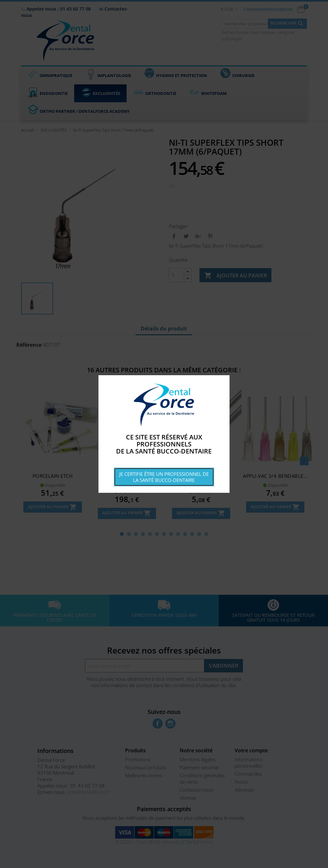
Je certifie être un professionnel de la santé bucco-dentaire (164, 477)
